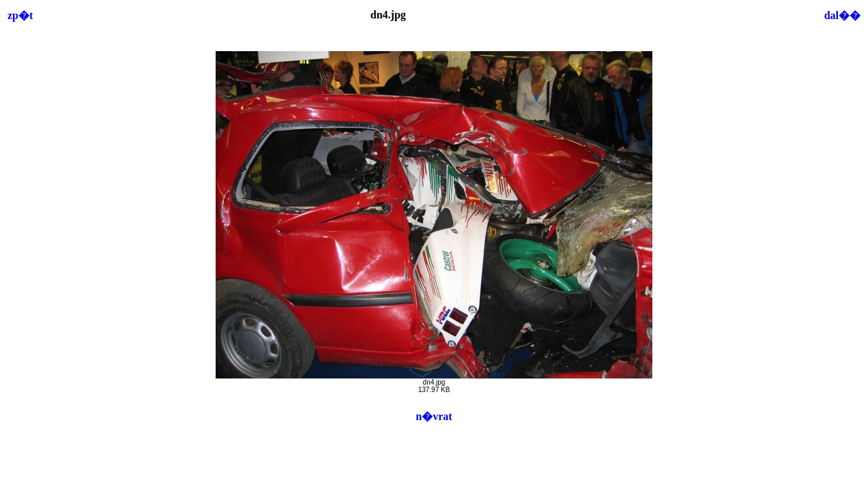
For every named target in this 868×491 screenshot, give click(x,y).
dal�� (842, 15)
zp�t (20, 15)
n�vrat (434, 416)
